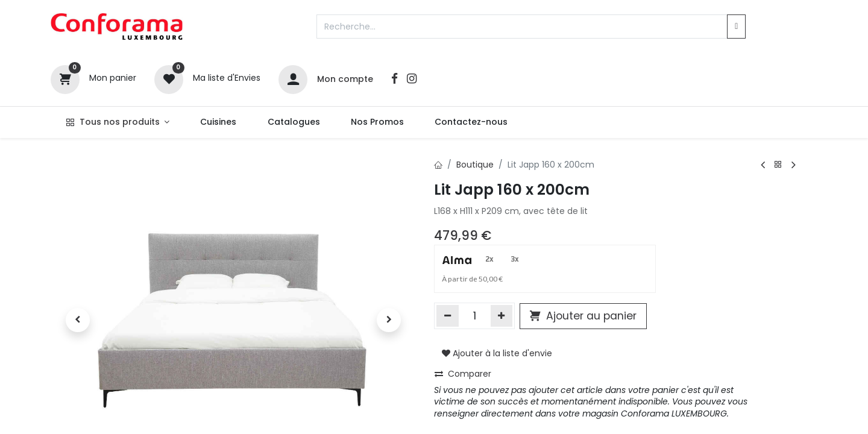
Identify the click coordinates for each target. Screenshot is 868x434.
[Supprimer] (448, 316)
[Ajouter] (502, 316)
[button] (78, 320)
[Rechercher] (736, 27)
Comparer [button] (463, 374)
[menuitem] (219, 122)
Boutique (475, 165)
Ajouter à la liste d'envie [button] (497, 353)
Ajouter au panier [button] (583, 316)
